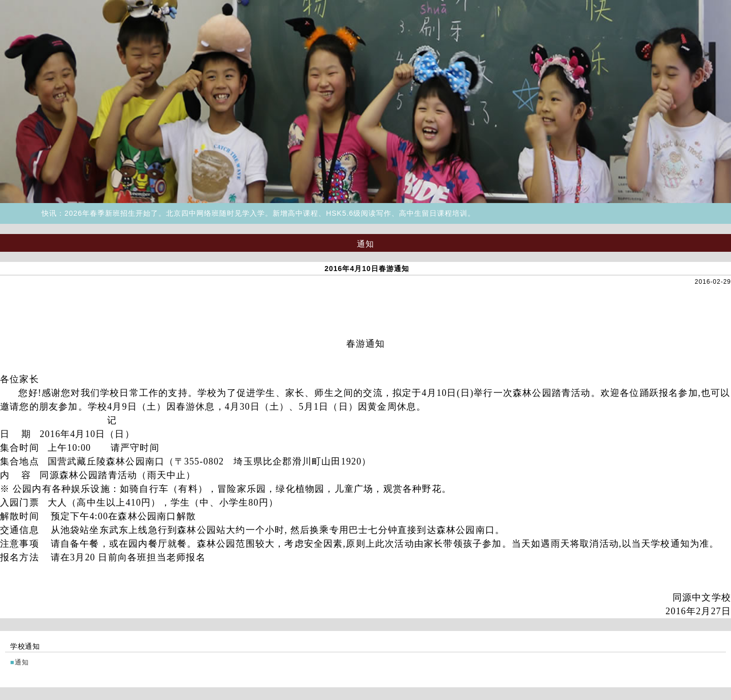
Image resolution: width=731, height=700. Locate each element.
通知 (22, 662)
